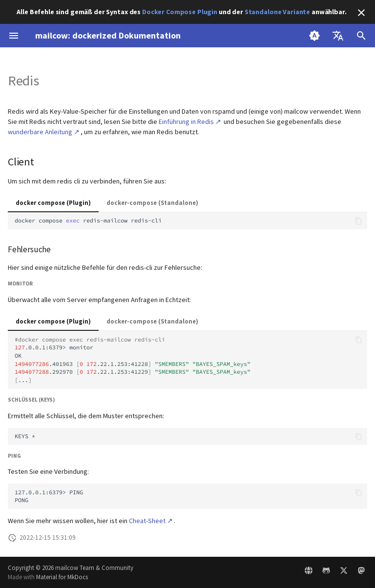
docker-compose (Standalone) (152, 203)
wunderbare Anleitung (40, 132)
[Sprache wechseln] (338, 36)
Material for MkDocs (62, 577)
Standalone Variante (277, 12)
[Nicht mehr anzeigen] (361, 13)
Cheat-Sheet (147, 521)
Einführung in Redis (186, 122)
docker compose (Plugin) (53, 203)
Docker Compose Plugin (180, 12)
